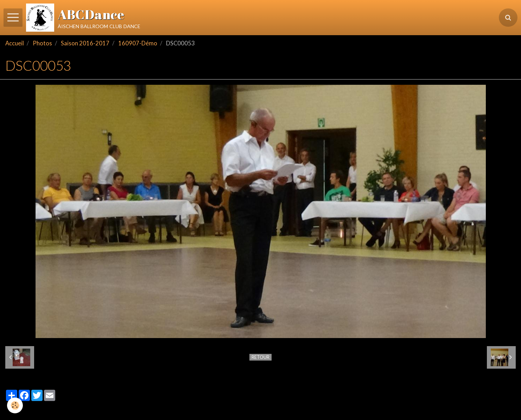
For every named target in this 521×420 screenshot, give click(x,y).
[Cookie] (15, 405)
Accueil (15, 43)
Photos (42, 43)
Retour (260, 357)
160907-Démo (138, 43)
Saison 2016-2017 (85, 43)
